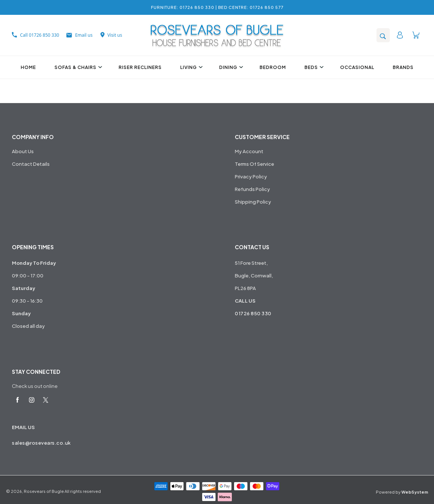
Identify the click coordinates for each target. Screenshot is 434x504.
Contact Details (31, 164)
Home (28, 67)
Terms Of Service (254, 164)
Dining (230, 67)
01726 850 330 (253, 313)
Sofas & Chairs (77, 67)
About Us (23, 151)
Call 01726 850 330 (35, 35)
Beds (313, 67)
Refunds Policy (252, 189)
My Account (249, 151)
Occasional (357, 67)
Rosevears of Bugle (44, 491)
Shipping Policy (253, 202)
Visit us (111, 35)
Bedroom (273, 67)
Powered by (402, 492)
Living (190, 67)
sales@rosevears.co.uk (41, 443)
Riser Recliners (140, 67)
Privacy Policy (251, 177)
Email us (79, 35)
